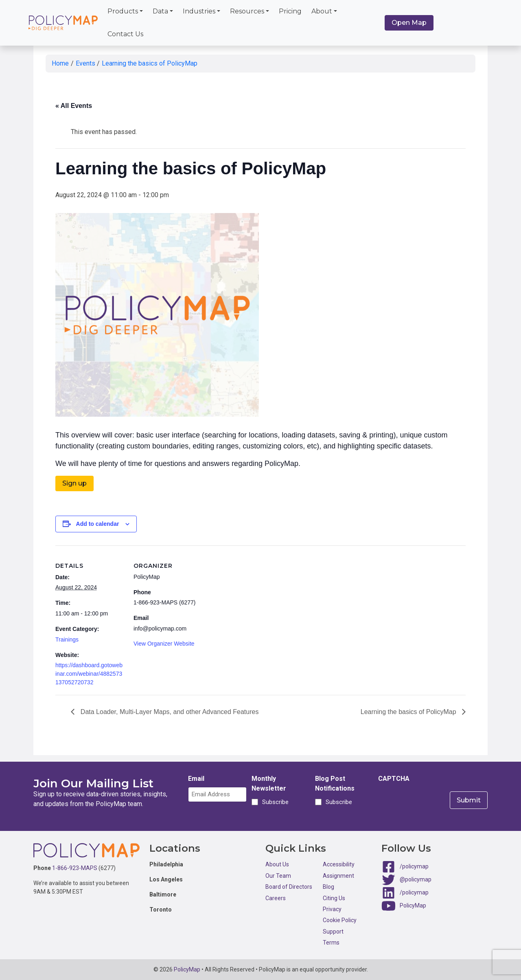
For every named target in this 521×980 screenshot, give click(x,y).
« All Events (74, 106)
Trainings (67, 639)
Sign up (74, 483)
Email (196, 779)
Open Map (409, 23)
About (322, 11)
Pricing (290, 11)
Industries (199, 11)
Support (333, 932)
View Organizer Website (164, 644)
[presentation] (440, 803)
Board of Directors (289, 887)
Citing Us (334, 898)
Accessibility (339, 864)
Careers (276, 898)
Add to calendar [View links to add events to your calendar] (98, 524)
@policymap (416, 879)
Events (85, 63)
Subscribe (274, 802)
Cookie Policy (340, 920)
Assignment (338, 876)
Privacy (332, 909)
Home (60, 63)
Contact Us (125, 34)
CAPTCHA (394, 779)
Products (123, 11)
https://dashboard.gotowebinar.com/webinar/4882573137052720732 (89, 674)
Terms (331, 943)
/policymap (414, 866)
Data (160, 11)
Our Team (278, 876)
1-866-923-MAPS (75, 868)
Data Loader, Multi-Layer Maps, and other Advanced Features (169, 712)
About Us (277, 864)
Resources (247, 11)
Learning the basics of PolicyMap (150, 63)
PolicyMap (413, 905)
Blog (328, 887)
